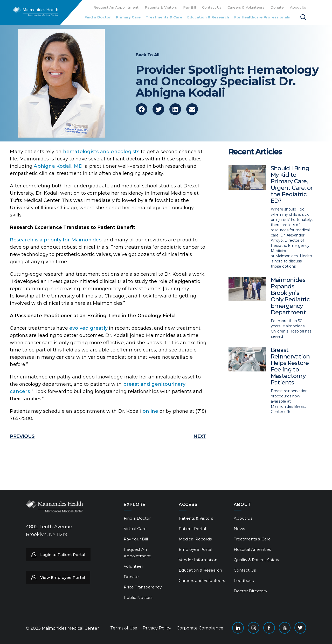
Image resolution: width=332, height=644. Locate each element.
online (150, 411)
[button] (141, 109)
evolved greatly (88, 328)
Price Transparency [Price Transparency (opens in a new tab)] (143, 587)
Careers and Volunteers (202, 581)
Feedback (244, 581)
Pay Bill (189, 7)
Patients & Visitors (161, 7)
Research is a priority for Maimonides (56, 240)
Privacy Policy (157, 628)
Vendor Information (198, 560)
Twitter (300, 628)
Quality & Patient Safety (256, 560)
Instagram (254, 628)
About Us (298, 7)
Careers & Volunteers (246, 7)
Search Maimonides (303, 17)
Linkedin (238, 628)
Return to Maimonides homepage (36, 12)
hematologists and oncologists (101, 152)
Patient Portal (192, 529)
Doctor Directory (250, 591)
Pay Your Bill (136, 539)
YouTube (285, 628)
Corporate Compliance (200, 628)
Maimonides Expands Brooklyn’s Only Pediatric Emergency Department (290, 296)
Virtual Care (135, 529)
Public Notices (138, 597)
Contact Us (212, 7)
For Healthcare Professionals (262, 17)
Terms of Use (124, 628)
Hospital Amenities (252, 549)
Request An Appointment (116, 7)
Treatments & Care (164, 17)
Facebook (269, 628)
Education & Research (208, 17)
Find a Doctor (98, 17)
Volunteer (133, 566)
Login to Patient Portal (63, 555)
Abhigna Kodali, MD (58, 166)
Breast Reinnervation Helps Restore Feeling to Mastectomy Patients (290, 366)
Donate (277, 7)
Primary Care (128, 17)
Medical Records (195, 539)
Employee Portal (195, 549)
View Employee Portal (63, 577)
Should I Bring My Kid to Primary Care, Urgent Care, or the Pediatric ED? (292, 185)
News (239, 529)
